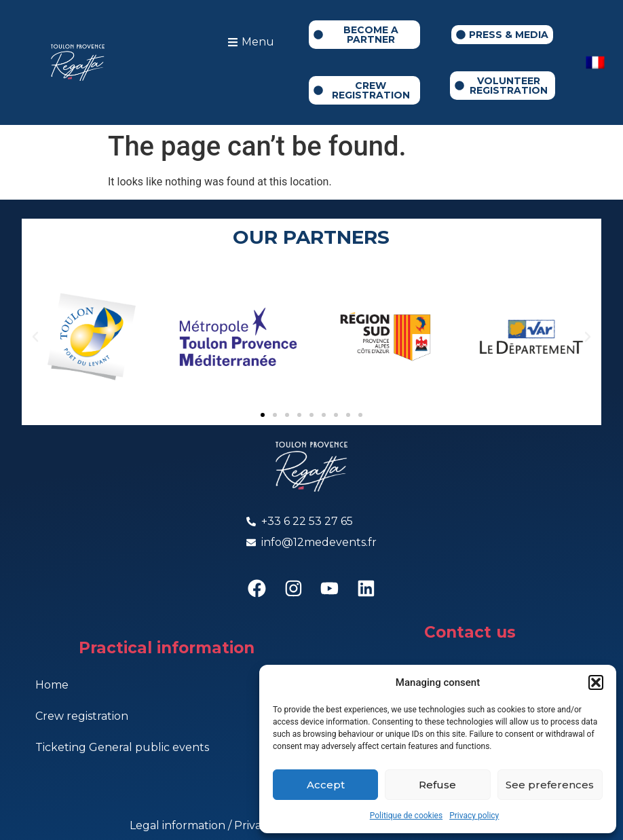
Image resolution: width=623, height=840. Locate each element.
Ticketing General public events (122, 749)
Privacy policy (474, 816)
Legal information (179, 826)
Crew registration (82, 717)
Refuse (437, 785)
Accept (326, 785)
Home (52, 686)
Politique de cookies (406, 816)
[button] (596, 682)
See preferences (550, 785)
